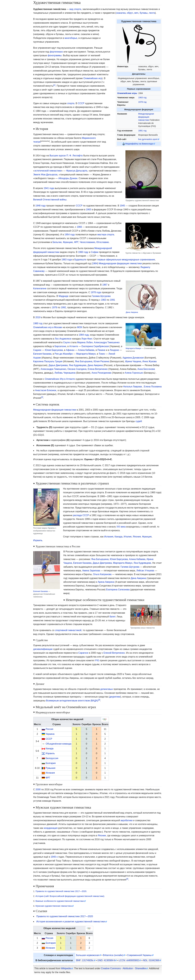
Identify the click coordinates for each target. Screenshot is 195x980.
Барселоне (60, 346)
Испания (109, 537)
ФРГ (76, 242)
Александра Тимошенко (107, 342)
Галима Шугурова (101, 296)
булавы (144, 13)
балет (112, 617)
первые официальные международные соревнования (126, 260)
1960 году (83, 252)
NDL (145, 960)
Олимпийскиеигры (127, 93)
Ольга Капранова (102, 574)
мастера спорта (106, 235)
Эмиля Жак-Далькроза (45, 175)
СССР (81, 103)
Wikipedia (66, 968)
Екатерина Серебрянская (95, 346)
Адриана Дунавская (133, 358)
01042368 (154, 960)
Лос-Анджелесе (63, 339)
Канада (119, 537)
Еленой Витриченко (114, 653)
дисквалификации (43, 649)
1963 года (67, 260)
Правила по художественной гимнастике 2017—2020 (65, 916)
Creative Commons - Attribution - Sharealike (123, 968)
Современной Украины (139, 955)
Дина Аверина (132, 312)
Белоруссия (52, 758)
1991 (112, 300)
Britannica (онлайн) (113, 955)
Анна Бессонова (146, 369)
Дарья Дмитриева (58, 365)
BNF (78, 960)
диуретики (115, 697)
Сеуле (66, 342)
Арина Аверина (106, 582)
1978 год (142, 102)
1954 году (70, 235)
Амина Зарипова (91, 571)
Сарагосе (83, 653)
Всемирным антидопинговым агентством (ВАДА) (72, 701)
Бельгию (57, 242)
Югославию (103, 242)
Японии (102, 836)
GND (100, 960)
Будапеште (80, 260)
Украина (50, 734)
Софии (95, 252)
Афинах (70, 350)
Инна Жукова (149, 361)
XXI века (121, 527)
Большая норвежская (88, 955)
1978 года (96, 292)
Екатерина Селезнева (118, 590)
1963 (89, 210)
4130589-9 (109, 960)
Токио (102, 354)
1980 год (38, 323)
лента (152, 13)
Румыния (50, 768)
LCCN (122, 960)
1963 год (142, 98)
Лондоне (114, 350)
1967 (105, 285)
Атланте (74, 346)
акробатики (127, 820)
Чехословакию (87, 242)
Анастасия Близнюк (46, 390)
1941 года (49, 188)
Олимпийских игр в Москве (48, 327)
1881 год (142, 131)
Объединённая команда (58, 744)
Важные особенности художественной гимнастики (60, 901)
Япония (137, 537)
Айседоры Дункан (68, 178)
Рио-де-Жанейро (64, 354)
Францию (68, 242)
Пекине (101, 350)
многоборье (71, 38)
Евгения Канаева (42, 354)
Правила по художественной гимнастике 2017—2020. (61, 891)
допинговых (107, 689)
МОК (80, 327)
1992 (64, 307)
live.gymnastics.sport (148, 139)
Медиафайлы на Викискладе (139, 144)
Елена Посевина (153, 387)
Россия (49, 729)
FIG (97, 660)
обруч (130, 13)
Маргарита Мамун (133, 348)
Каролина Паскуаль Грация (48, 361)
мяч (136, 13)
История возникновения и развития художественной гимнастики (71, 922)
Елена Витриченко (98, 369)
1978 (55, 307)
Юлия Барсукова (54, 350)
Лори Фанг (87, 339)
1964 (95, 263)
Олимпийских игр (93, 78)
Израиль (38, 540)
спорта (71, 103)
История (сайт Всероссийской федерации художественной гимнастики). (70, 896)
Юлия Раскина (101, 361)
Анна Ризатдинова (101, 373)
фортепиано (56, 52)
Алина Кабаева (86, 350)
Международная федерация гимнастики (146, 117)
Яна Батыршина (84, 361)
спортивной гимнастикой (68, 630)
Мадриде (64, 296)
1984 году (84, 335)
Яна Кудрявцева (78, 365)
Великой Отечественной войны (50, 200)
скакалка (121, 13)
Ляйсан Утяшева (145, 571)
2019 (38, 317)
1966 (79, 227)
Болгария (51, 763)
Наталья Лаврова (132, 387)
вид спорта (75, 9)
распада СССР (81, 515)
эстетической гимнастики (48, 171)
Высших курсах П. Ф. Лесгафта (66, 156)
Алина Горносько (134, 373)
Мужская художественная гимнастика (54, 906)
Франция (147, 537)
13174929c (88, 960)
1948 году (41, 206)
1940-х (54, 857)
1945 (122, 206)
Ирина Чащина (133, 361)
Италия (128, 537)
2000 (38, 789)
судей (139, 421)
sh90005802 (133, 960)
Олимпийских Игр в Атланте (60, 379)
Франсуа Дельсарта (77, 171)
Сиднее (37, 350)
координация (51, 828)
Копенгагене (40, 288)
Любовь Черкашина (65, 373)
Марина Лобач (85, 342)
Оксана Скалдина (77, 369)
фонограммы (55, 55)
